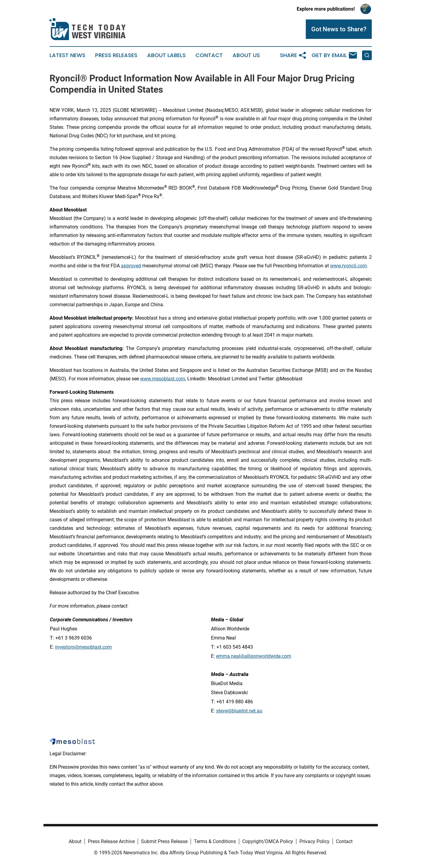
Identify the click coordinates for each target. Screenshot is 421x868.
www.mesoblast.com (163, 379)
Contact (209, 55)
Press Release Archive (111, 841)
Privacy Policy (314, 841)
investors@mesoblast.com (83, 647)
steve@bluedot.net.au (239, 711)
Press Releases (116, 55)
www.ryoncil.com (349, 266)
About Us (246, 55)
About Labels (166, 55)
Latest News (67, 55)
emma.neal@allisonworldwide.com (254, 656)
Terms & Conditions (215, 841)
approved (131, 266)
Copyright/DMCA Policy (268, 841)
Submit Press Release (164, 841)
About (75, 841)
